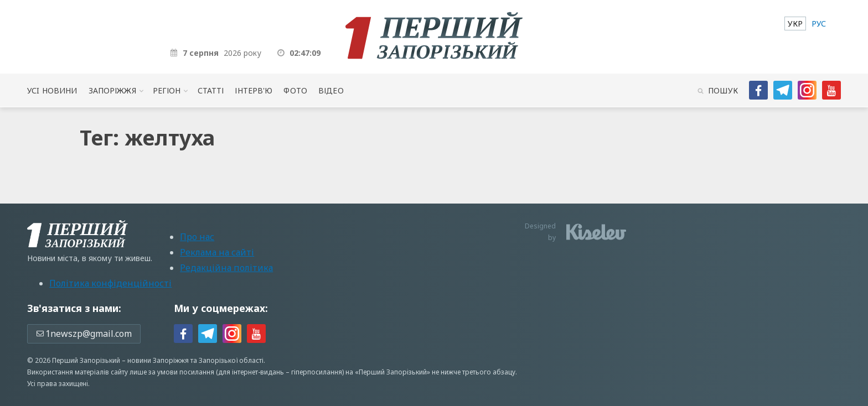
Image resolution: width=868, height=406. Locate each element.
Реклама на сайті (217, 252)
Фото (295, 90)
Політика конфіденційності (110, 283)
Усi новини (52, 90)
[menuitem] (795, 24)
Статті (211, 90)
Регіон (167, 90)
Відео (331, 90)
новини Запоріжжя (158, 360)
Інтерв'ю (254, 90)
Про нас (197, 237)
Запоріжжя (112, 90)
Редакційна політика (226, 268)
